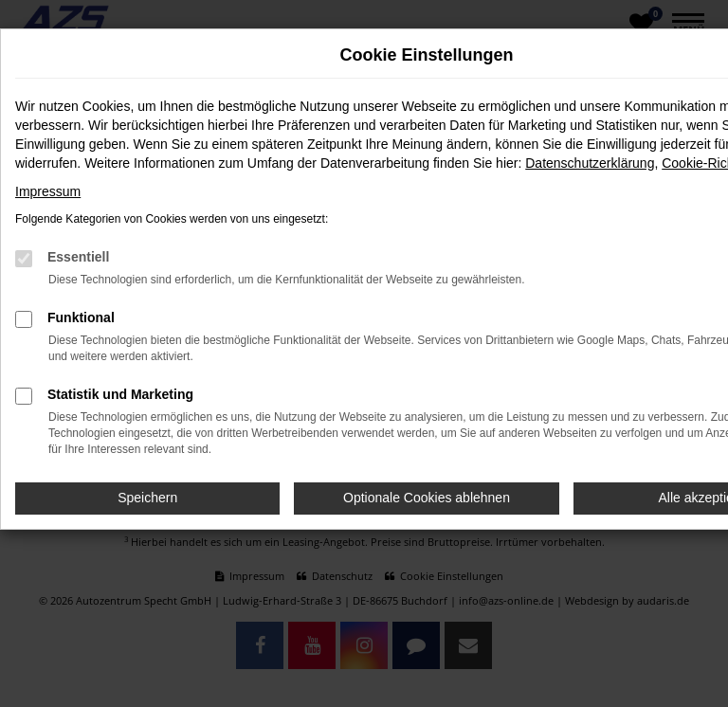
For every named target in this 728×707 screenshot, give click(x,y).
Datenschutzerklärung (590, 163)
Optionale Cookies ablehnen (427, 498)
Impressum (48, 191)
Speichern (147, 498)
